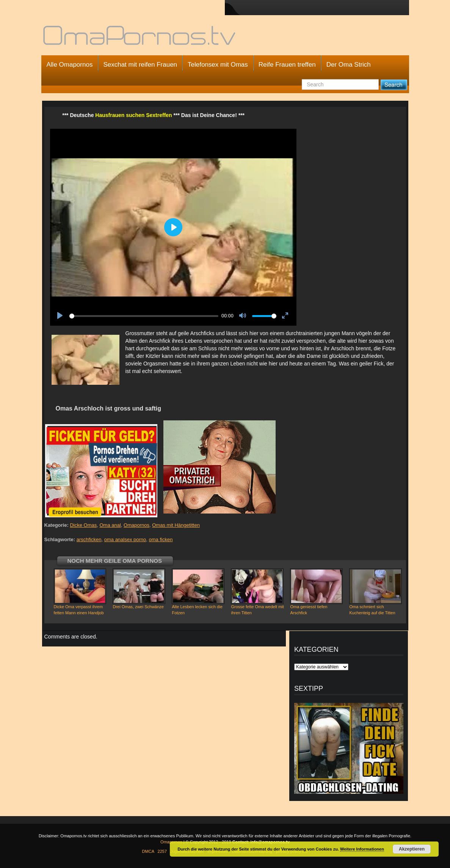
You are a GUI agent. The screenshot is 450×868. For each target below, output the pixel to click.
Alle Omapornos (70, 65)
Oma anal (110, 525)
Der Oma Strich (349, 65)
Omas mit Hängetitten (176, 525)
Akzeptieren (412, 849)
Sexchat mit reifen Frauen (140, 65)
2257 (162, 851)
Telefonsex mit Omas (218, 65)
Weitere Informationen (362, 849)
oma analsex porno (125, 539)
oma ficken (161, 539)
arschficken (89, 539)
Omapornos (136, 525)
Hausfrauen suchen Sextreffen (133, 115)
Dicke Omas (83, 525)
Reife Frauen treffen (287, 65)
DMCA (148, 851)
